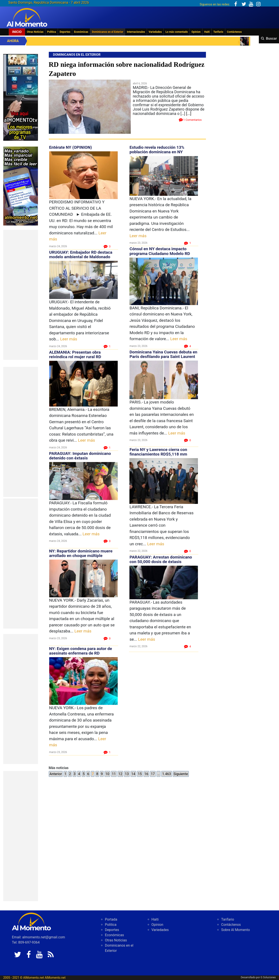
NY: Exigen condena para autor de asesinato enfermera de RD (81, 651)
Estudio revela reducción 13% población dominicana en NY (157, 150)
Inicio (17, 32)
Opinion (196, 32)
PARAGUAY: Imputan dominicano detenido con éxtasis (80, 456)
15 (140, 774)
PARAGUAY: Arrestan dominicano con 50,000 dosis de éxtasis (161, 559)
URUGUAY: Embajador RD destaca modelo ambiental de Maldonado (81, 255)
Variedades (155, 32)
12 (120, 774)
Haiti (207, 32)
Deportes (65, 32)
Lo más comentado (177, 32)
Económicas (81, 32)
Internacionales (136, 32)
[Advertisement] (21, 295)
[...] (189, 114)
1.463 (166, 774)
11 (114, 774)
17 (153, 774)
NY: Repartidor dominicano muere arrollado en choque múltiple (81, 553)
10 (107, 774)
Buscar (271, 38)
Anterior (56, 774)
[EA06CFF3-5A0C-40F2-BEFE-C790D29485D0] (21, 97)
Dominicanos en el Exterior (108, 32)
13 (127, 774)
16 (146, 774)
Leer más (69, 339)
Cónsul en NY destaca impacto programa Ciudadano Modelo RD (160, 251)
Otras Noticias (35, 32)
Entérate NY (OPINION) (71, 147)
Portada (111, 919)
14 (133, 774)
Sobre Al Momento (235, 930)
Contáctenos (234, 32)
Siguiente (181, 774)
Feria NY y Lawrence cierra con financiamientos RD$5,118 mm (158, 452)
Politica (52, 32)
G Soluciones (268, 977)
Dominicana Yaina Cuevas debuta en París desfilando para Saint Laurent (163, 354)
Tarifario (218, 32)
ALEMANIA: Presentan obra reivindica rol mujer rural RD (75, 354)
